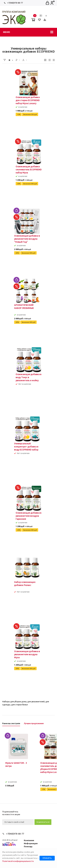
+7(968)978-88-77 (15, 3)
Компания (29, 840)
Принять (47, 858)
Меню (7, 32)
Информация (31, 843)
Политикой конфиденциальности (18, 861)
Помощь (28, 846)
